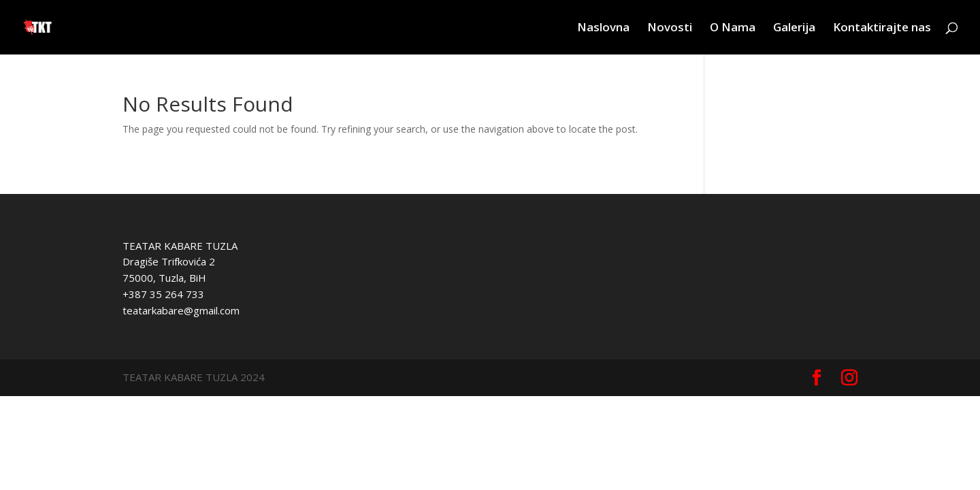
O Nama (733, 29)
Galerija (794, 29)
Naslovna (603, 29)
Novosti (670, 29)
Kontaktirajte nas (882, 29)
